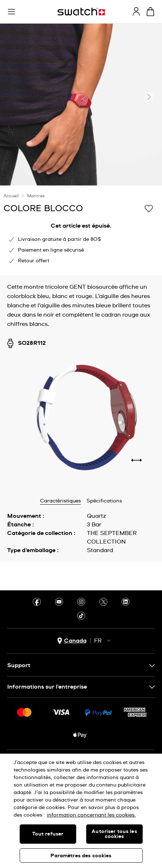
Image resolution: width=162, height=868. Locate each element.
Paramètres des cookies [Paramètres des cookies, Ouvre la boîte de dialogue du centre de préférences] (81, 856)
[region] (81, 811)
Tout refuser (48, 834)
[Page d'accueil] (81, 12)
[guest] (136, 11)
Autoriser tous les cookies (114, 834)
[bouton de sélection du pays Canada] (72, 641)
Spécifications (104, 501)
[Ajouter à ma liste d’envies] (149, 208)
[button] (11, 12)
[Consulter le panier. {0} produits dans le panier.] (150, 12)
